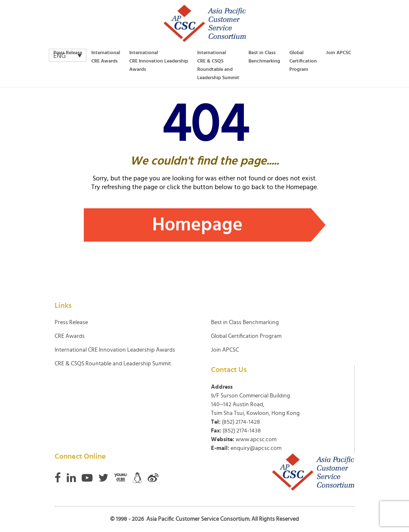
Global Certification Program (303, 61)
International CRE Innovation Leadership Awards (159, 61)
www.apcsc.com (256, 440)
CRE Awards (70, 336)
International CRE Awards (106, 57)
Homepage (197, 225)
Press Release (68, 52)
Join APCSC (339, 52)
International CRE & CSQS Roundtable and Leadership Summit (218, 65)
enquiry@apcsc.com (256, 448)
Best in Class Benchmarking (264, 57)
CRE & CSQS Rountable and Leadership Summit (113, 364)
